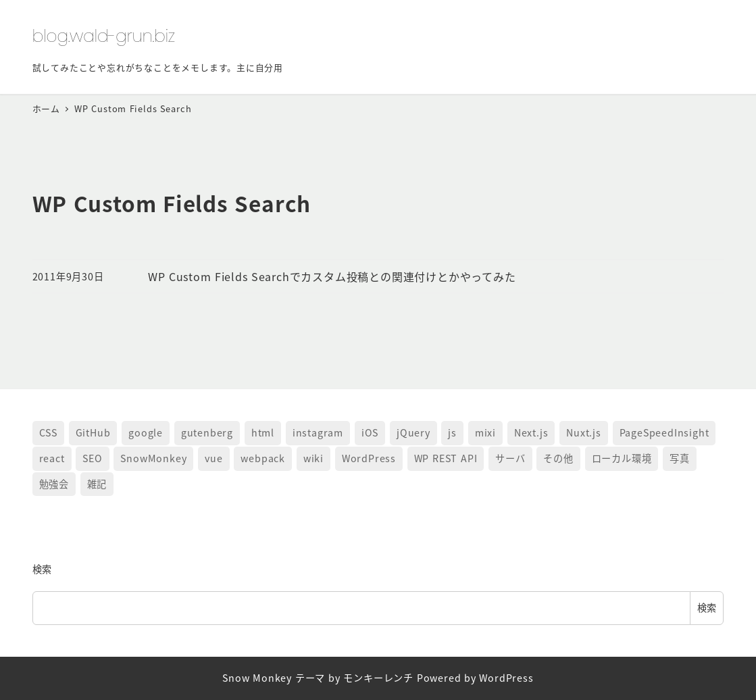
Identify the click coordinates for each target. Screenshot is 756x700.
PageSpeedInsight (664, 432)
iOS (370, 432)
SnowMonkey (153, 458)
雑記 (97, 484)
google (146, 432)
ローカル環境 (622, 458)
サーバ (510, 458)
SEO (92, 458)
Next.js (531, 432)
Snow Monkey (257, 678)
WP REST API (446, 458)
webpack (263, 458)
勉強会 (54, 484)
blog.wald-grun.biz (104, 36)
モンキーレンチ (378, 678)
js (452, 432)
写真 (680, 458)
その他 (558, 458)
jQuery (413, 432)
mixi (485, 432)
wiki (313, 458)
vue (213, 458)
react (52, 458)
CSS (48, 432)
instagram (318, 432)
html (263, 432)
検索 (43, 569)
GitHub (93, 432)
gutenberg (207, 432)
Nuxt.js (584, 432)
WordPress (369, 458)
